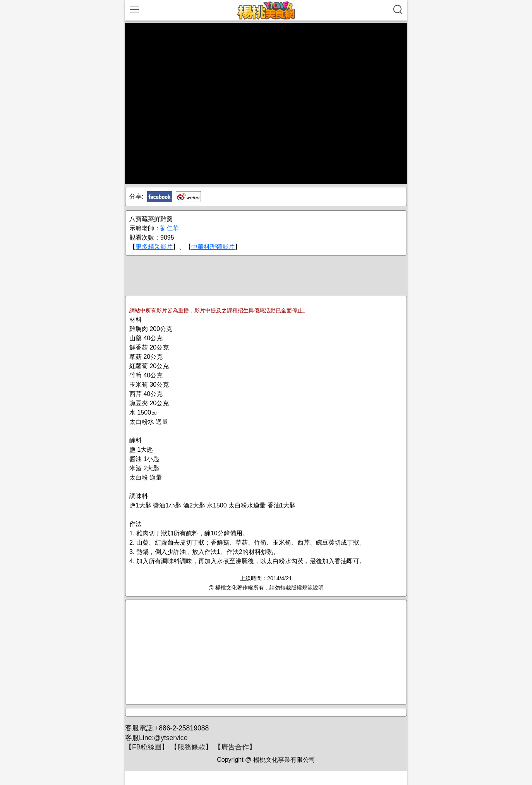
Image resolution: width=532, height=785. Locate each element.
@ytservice (171, 738)
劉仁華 (170, 228)
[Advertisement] (266, 275)
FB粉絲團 (147, 747)
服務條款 (191, 747)
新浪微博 (188, 197)
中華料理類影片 (213, 247)
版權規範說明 (307, 588)
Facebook (160, 197)
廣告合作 (235, 747)
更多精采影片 (154, 247)
